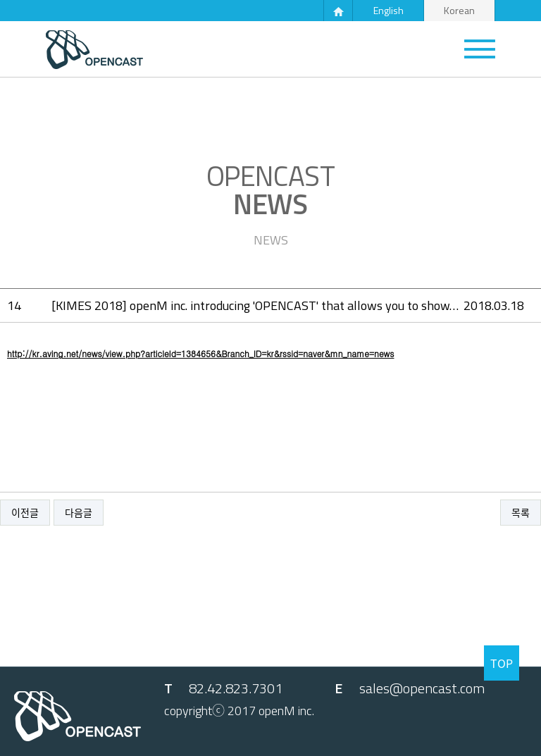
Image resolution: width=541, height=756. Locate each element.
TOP (502, 663)
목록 (521, 513)
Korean (459, 10)
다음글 (79, 513)
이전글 (25, 513)
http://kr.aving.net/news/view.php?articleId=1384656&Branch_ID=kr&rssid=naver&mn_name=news (200, 353)
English (388, 10)
